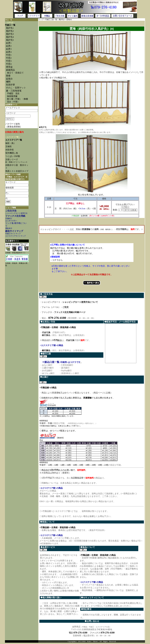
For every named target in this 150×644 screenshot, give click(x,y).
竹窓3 (9, 61)
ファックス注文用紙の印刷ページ (70, 312)
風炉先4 (10, 37)
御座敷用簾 (12, 96)
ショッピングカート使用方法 (16, 213)
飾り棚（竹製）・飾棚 (17, 99)
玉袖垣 (8, 146)
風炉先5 (10, 40)
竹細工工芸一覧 (51, 20)
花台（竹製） (13, 102)
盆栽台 (9, 79)
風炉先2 (10, 31)
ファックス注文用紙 (15, 216)
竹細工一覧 (10, 25)
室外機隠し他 (12, 153)
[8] (71, 20)
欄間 (8, 82)
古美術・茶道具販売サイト (16, 253)
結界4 (9, 52)
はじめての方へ (11, 221)
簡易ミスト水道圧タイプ (18, 171)
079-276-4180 (80, 634)
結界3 (9, 49)
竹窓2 (9, 58)
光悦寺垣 (10, 150)
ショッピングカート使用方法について (80, 302)
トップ (41, 20)
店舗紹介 (9, 218)
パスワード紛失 (13, 124)
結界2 (9, 46)
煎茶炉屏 (10, 85)
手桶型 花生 (13, 93)
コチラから (57, 260)
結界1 (9, 43)
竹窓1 (9, 55)
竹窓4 (9, 64)
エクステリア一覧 (14, 140)
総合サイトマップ (14, 231)
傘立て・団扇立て (15, 73)
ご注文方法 (11, 211)
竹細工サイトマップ (13, 234)
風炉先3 (10, 34)
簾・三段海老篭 (14, 91)
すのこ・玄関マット (16, 88)
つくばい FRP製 (13, 156)
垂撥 (8, 76)
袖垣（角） (11, 143)
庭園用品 (10, 70)
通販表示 (9, 228)
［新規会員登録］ (14, 127)
